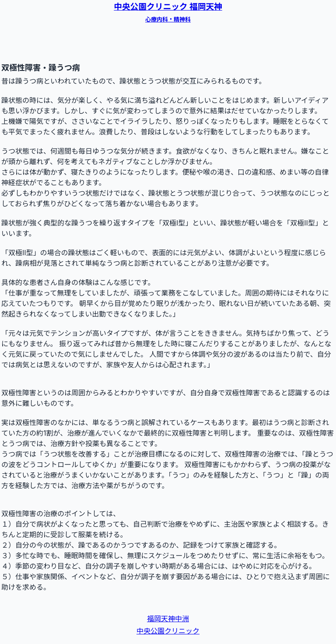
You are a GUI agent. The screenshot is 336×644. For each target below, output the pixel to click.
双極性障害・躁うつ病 (41, 68)
